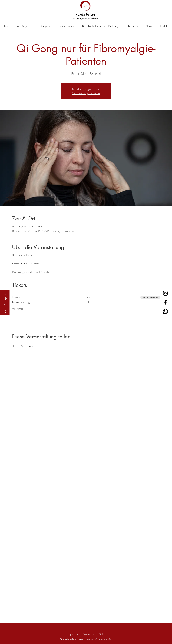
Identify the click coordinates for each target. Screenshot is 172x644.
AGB (101, 634)
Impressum (73, 634)
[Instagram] (165, 293)
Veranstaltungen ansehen (86, 93)
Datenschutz (89, 634)
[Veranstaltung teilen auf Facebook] (14, 346)
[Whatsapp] (165, 311)
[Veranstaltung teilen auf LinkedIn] (31, 346)
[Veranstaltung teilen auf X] (22, 346)
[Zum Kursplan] (5, 303)
